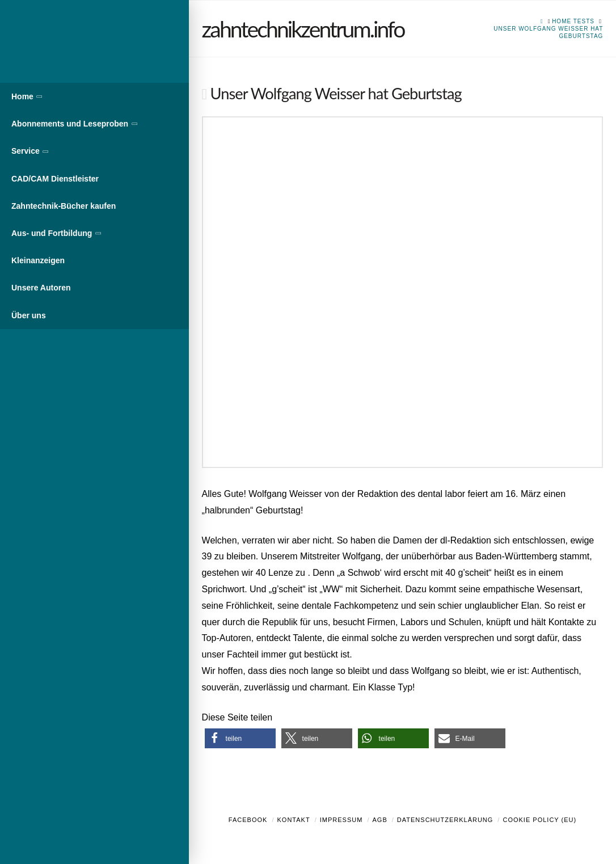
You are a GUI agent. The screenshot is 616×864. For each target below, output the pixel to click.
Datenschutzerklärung (445, 820)
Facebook (248, 820)
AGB (379, 820)
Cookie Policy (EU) (539, 820)
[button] (240, 738)
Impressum (341, 820)
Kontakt (294, 820)
